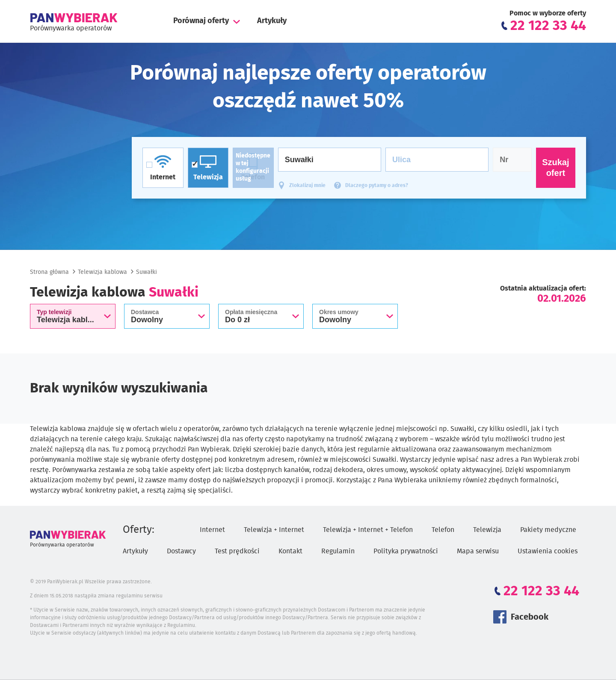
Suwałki (147, 272)
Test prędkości (237, 551)
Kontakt (290, 551)
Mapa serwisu (478, 551)
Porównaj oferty (201, 21)
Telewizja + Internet (274, 530)
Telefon (443, 530)
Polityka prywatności (406, 551)
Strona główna (49, 272)
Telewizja (487, 530)
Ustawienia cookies (548, 551)
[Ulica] (437, 160)
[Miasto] (330, 160)
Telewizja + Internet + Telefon (368, 530)
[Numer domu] (512, 160)
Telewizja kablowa (102, 272)
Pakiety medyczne (548, 530)
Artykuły (272, 21)
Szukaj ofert (555, 168)
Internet (212, 530)
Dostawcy (181, 551)
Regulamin (338, 551)
